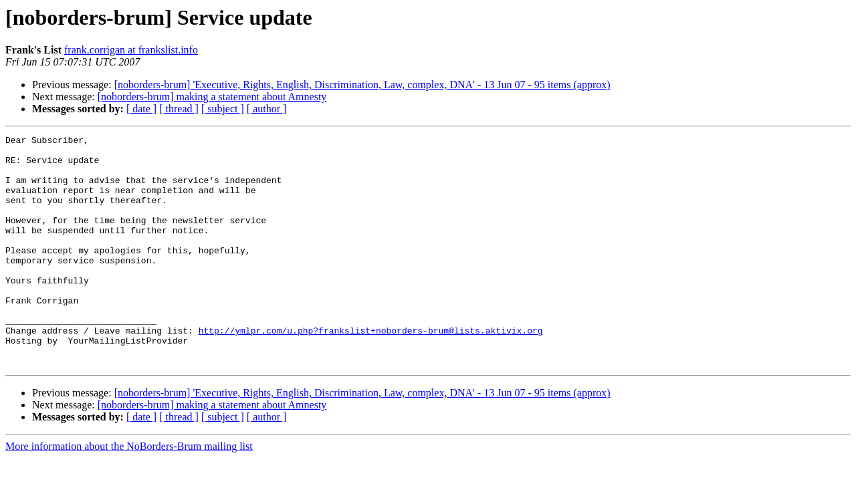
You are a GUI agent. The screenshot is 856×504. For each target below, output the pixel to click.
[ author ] (267, 109)
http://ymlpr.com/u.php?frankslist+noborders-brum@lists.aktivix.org (371, 370)
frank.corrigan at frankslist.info (131, 50)
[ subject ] (223, 109)
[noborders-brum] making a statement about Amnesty (212, 97)
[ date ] (141, 109)
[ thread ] (179, 109)
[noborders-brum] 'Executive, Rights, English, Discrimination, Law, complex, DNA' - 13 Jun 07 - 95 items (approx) (362, 85)
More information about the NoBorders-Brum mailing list (129, 492)
